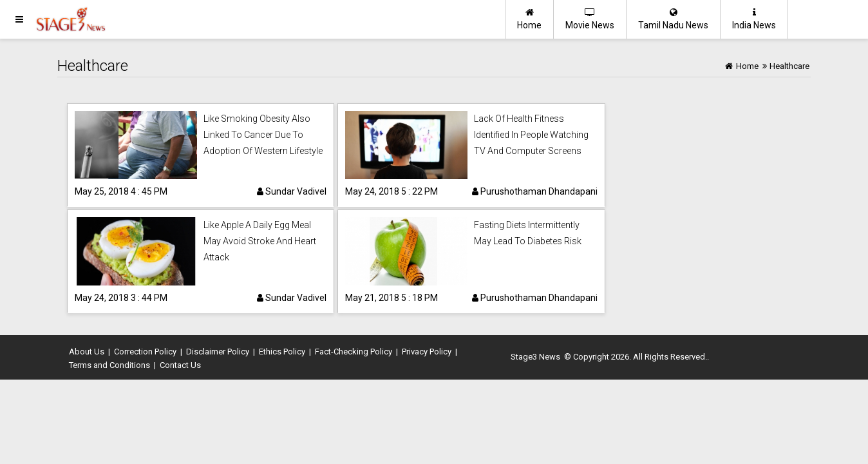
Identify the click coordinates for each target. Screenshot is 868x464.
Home (529, 19)
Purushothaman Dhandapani (535, 191)
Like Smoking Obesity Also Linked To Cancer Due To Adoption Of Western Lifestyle (263, 135)
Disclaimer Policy (218, 352)
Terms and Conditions (109, 365)
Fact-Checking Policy (354, 352)
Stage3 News (535, 357)
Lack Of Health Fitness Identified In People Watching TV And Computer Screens (531, 135)
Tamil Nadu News (673, 19)
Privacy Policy (427, 352)
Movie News (590, 19)
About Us (87, 352)
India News (754, 19)
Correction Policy (145, 352)
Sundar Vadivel (292, 191)
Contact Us (180, 365)
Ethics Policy (282, 352)
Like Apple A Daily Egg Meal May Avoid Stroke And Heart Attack (260, 241)
